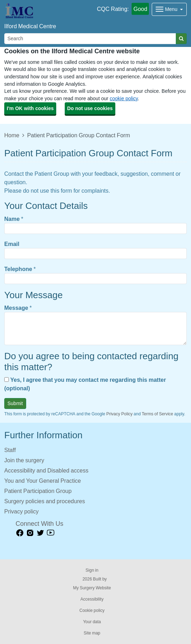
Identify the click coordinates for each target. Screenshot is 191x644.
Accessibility (92, 599)
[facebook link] (20, 533)
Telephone (18, 269)
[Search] (90, 39)
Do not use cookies (90, 108)
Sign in (92, 570)
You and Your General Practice (43, 481)
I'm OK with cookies (30, 108)
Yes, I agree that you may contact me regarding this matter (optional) (85, 384)
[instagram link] (30, 533)
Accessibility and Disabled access (46, 470)
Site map (92, 633)
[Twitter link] (40, 533)
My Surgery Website (92, 588)
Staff (10, 450)
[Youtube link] (51, 533)
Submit (15, 403)
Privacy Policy (119, 414)
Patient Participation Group (38, 491)
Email (12, 244)
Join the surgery (24, 460)
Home (12, 135)
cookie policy (124, 98)
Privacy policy (21, 511)
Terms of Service (158, 414)
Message (16, 308)
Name (12, 219)
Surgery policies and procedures (45, 501)
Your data (92, 622)
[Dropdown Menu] (169, 9)
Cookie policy (92, 610)
